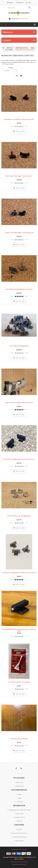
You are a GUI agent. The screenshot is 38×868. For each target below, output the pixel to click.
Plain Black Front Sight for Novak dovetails (19, 119)
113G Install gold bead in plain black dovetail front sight (19, 630)
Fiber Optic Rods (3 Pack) (19, 739)
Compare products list (19, 837)
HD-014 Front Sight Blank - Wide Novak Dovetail (19, 572)
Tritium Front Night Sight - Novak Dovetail (19, 233)
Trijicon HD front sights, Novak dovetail (19, 403)
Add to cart (20, 131)
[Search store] (19, 8)
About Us (19, 821)
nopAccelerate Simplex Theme (19, 862)
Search (30, 8)
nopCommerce (23, 849)
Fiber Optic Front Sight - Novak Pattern (19, 176)
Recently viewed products (19, 833)
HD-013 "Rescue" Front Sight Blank (19, 516)
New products (19, 841)
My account (19, 782)
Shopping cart (19, 786)
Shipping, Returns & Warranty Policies (19, 810)
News (19, 794)
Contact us (19, 802)
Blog (19, 798)
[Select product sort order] (10, 71)
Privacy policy (19, 814)
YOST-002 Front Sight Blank (19, 346)
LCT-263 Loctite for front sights (19, 682)
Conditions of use (19, 817)
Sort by (11, 68)
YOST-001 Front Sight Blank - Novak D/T (19, 289)
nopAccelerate (22, 864)
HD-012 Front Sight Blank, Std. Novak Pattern (19, 459)
